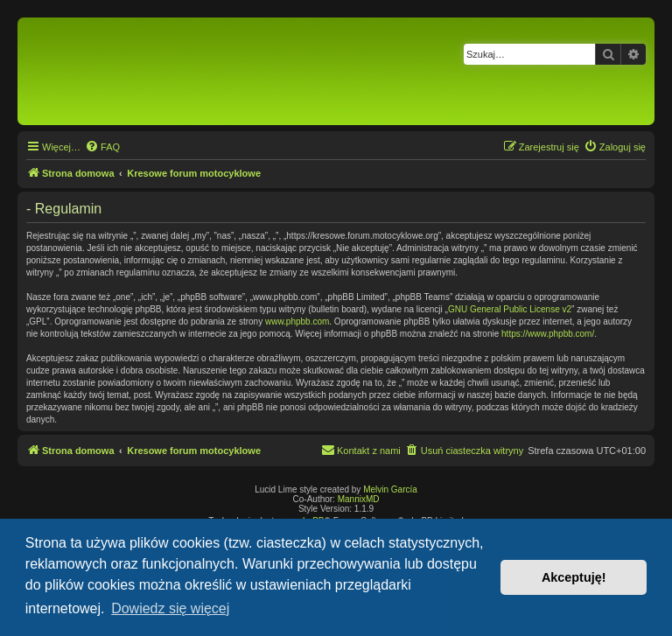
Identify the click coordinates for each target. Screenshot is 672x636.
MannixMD (359, 499)
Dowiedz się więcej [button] (170, 608)
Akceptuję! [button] (574, 577)
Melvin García (390, 489)
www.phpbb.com (297, 321)
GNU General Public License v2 (510, 309)
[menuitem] (102, 147)
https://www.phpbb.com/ (548, 334)
